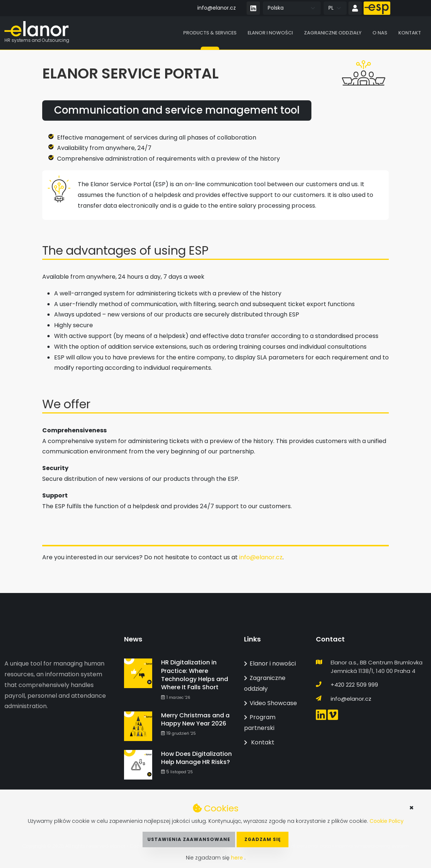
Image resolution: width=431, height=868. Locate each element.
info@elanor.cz (217, 8)
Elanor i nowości (270, 33)
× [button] (412, 808)
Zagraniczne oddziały (333, 33)
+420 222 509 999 (354, 685)
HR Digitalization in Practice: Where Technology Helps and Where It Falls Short (195, 675)
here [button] (238, 858)
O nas (380, 33)
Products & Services (210, 33)
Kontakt (410, 33)
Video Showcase (270, 703)
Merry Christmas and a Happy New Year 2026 (195, 719)
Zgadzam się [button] (263, 839)
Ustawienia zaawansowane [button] (189, 839)
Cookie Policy (387, 821)
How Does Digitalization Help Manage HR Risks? (196, 758)
